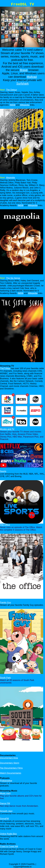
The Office (5, 525)
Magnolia (10, 178)
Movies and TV (7, 429)
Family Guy (5, 602)
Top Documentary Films (11, 768)
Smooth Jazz (6, 811)
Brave (24, 70)
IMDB (13, 105)
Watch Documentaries (11, 773)
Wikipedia (25, 105)
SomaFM (4, 819)
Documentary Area (9, 758)
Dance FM (5, 803)
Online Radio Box (8, 834)
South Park (5, 678)
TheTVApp (5, 368)
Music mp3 (5, 793)
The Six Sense (13, 278)
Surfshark (22, 83)
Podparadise (6, 781)
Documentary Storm (10, 763)
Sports (3, 471)
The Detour (12, 90)
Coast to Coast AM (9, 846)
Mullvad (32, 77)
